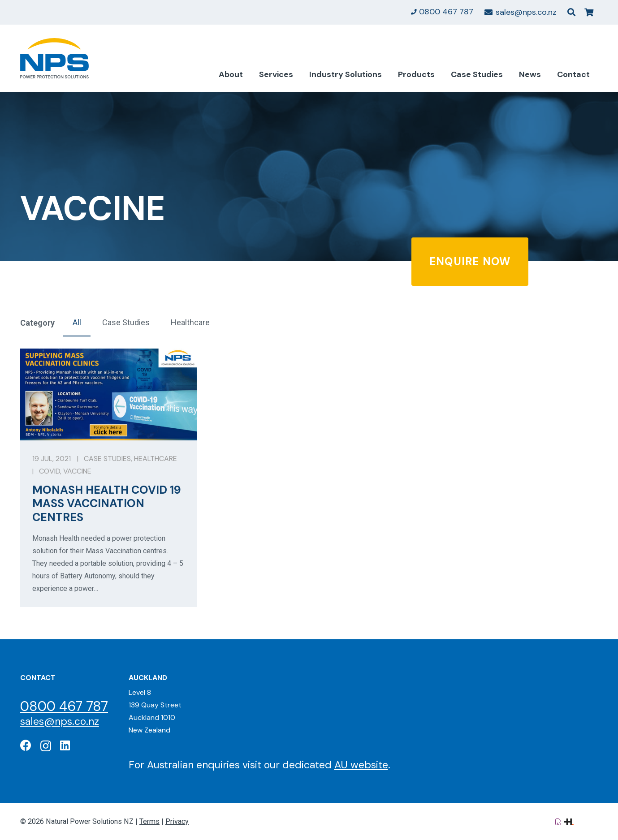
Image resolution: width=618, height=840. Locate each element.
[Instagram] (46, 746)
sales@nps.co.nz (60, 721)
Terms (149, 821)
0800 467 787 (64, 706)
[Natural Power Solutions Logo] (54, 58)
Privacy (177, 821)
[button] (571, 12)
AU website (361, 765)
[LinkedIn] (65, 745)
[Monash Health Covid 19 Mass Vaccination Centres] (108, 478)
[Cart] (589, 12)
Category (37, 323)
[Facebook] (26, 745)
